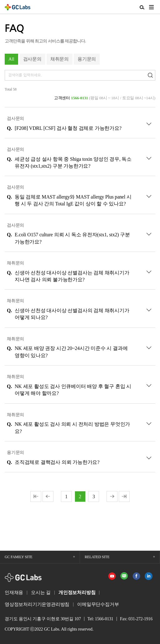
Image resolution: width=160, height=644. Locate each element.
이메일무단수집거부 (98, 604)
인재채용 (14, 592)
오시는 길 (41, 592)
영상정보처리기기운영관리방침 (37, 604)
